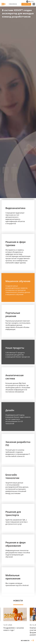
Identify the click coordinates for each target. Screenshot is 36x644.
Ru (30, 1)
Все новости (28, 640)
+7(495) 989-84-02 (13, 4)
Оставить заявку (26, 4)
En (33, 1)
